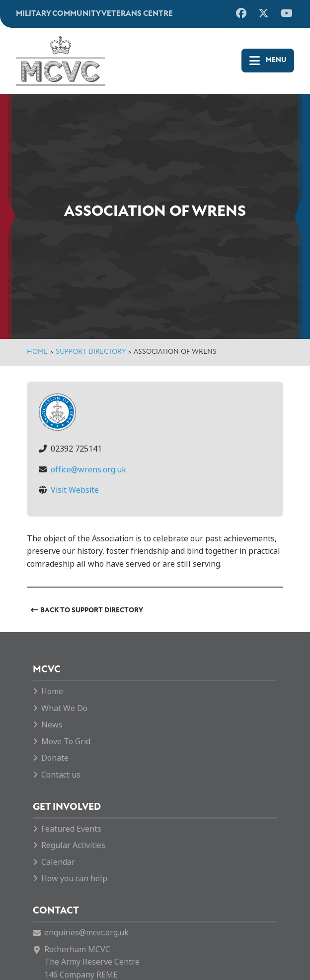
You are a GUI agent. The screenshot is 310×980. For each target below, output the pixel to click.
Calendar (58, 862)
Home (37, 352)
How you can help (74, 879)
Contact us (61, 775)
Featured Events (71, 829)
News (52, 725)
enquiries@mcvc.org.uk (86, 933)
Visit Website (75, 490)
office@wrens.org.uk (88, 470)
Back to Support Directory (92, 611)
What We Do (64, 708)
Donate (55, 758)
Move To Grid (66, 742)
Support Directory (91, 352)
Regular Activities (73, 845)
